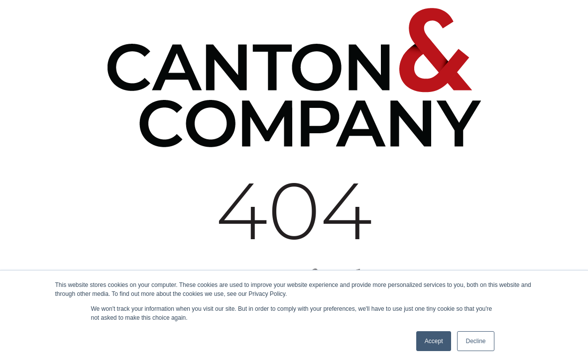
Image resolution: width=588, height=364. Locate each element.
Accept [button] (434, 341)
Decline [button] (475, 341)
